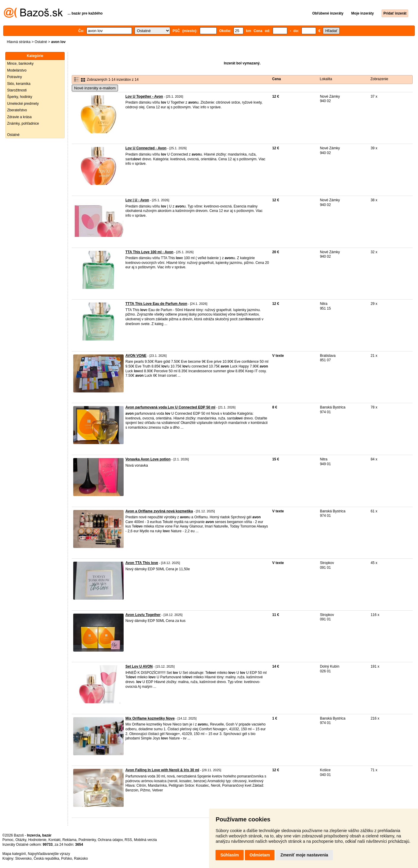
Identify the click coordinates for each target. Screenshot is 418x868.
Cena (276, 79)
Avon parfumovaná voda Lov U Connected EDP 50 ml (170, 407)
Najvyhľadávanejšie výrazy (49, 854)
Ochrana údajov (110, 840)
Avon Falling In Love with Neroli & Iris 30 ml (162, 770)
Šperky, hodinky (20, 97)
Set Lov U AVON (139, 666)
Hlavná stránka (19, 42)
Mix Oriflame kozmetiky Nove (150, 718)
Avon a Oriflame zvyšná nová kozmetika (159, 511)
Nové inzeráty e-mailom (95, 88)
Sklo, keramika (19, 84)
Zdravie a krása (19, 117)
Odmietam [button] (260, 855)
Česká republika (46, 859)
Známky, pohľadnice (23, 123)
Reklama (70, 840)
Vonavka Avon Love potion (148, 459)
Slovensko (23, 859)
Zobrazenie (379, 79)
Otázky (21, 840)
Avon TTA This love (142, 563)
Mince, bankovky (20, 64)
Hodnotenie (37, 840)
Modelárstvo (17, 70)
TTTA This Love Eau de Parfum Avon (156, 304)
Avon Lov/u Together (143, 615)
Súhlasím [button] (229, 855)
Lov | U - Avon (137, 200)
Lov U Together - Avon (144, 96)
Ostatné (41, 42)
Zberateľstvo (17, 110)
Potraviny (15, 77)
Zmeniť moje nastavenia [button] (304, 855)
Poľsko (67, 859)
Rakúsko (81, 859)
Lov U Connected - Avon (146, 148)
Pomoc (8, 840)
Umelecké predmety (23, 104)
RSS (128, 840)
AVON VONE (136, 356)
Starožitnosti (17, 90)
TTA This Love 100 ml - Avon (149, 252)
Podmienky (87, 840)
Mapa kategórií (14, 854)
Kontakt (54, 840)
